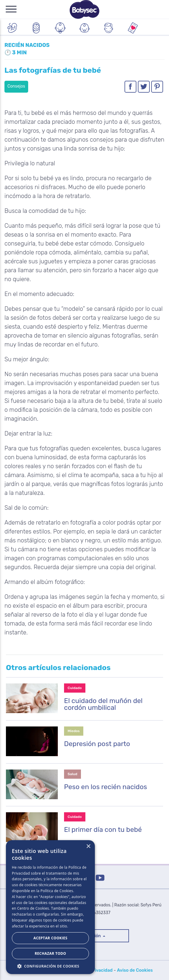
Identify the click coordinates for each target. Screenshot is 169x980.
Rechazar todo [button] (50, 953)
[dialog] (50, 907)
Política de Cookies (57, 891)
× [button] (88, 847)
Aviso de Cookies (135, 970)
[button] (50, 966)
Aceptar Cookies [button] (50, 938)
